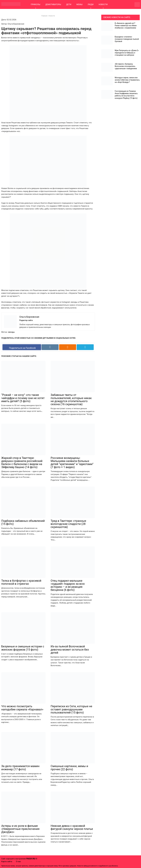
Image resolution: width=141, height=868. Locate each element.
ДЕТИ (69, 4)
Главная (44, 16)
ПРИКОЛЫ (36, 4)
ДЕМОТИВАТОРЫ (53, 4)
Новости (52, 16)
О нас (19, 861)
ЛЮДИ (91, 4)
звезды (11, 332)
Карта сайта (7, 861)
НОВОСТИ (103, 4)
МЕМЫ (79, 4)
